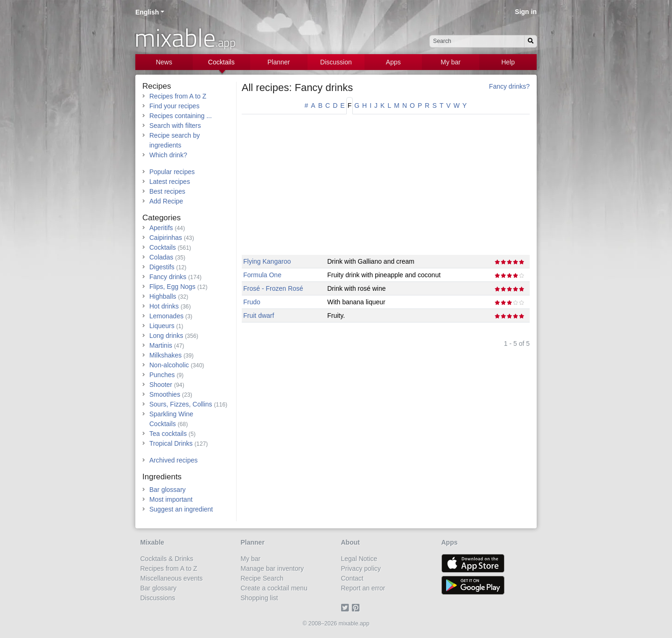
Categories (161, 218)
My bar (451, 62)
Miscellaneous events (172, 578)
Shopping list (259, 598)
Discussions (158, 598)
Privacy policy (361, 568)
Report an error (363, 588)
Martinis (161, 345)
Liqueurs (162, 326)
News (164, 62)
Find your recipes (174, 106)
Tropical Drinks (171, 443)
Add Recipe (166, 201)
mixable (185, 37)
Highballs (163, 296)
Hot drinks (164, 306)
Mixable (152, 542)
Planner (279, 62)
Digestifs (162, 267)
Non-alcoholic (169, 365)
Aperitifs (161, 228)
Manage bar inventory (272, 568)
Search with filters (175, 126)
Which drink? (168, 155)
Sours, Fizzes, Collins (181, 404)
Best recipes (167, 191)
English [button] (147, 12)
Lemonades (166, 316)
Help (508, 62)
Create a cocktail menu (274, 588)
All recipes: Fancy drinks (297, 88)
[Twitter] (346, 608)
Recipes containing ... (181, 116)
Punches (162, 375)
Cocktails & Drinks (167, 559)
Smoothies (165, 394)
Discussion (336, 62)
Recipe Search (262, 578)
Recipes (157, 86)
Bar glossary (168, 490)
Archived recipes (174, 460)
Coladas (161, 257)
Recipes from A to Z (178, 96)
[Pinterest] (357, 608)
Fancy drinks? (509, 86)
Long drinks (166, 336)
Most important (171, 499)
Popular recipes (172, 172)
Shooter (161, 385)
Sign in (526, 12)
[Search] (531, 41)
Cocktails (221, 62)
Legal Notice (359, 559)
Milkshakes (165, 355)
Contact (352, 578)
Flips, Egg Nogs (172, 287)
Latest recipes (170, 182)
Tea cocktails (168, 434)
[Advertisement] (386, 189)
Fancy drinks (168, 277)
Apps (393, 62)
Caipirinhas (166, 238)
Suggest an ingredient (181, 509)
